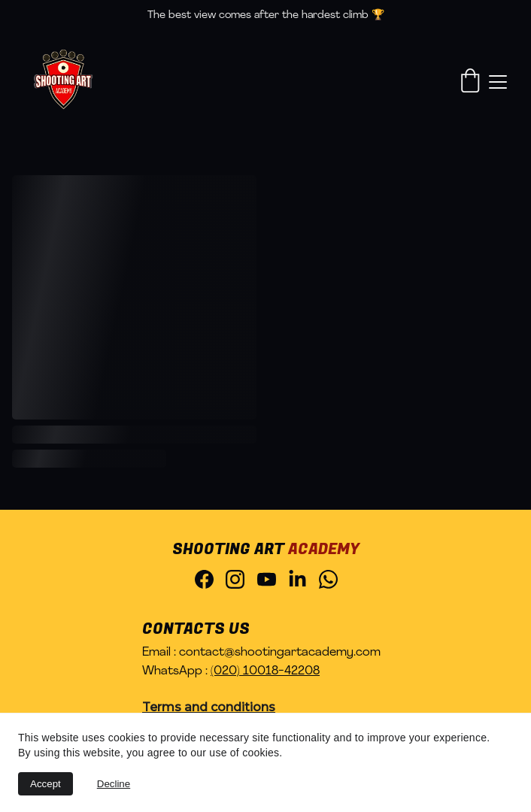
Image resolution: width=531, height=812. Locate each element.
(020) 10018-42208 (265, 671)
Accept (46, 784)
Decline (114, 784)
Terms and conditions (209, 707)
